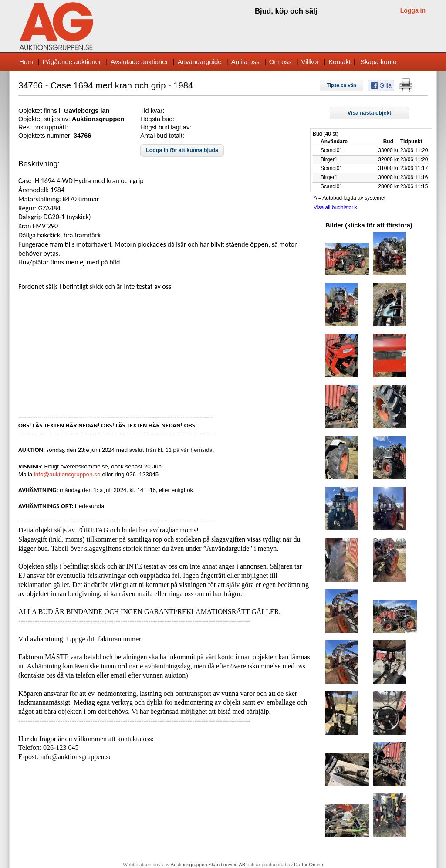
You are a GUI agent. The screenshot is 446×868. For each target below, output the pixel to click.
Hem (26, 62)
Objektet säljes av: (45, 119)
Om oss (280, 62)
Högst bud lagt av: (166, 127)
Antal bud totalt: (162, 136)
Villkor (310, 62)
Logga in (413, 10)
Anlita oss (245, 62)
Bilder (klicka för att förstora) (369, 225)
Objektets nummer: (46, 136)
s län (102, 111)
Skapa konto (378, 62)
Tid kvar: (152, 111)
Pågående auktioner (72, 62)
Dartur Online (309, 865)
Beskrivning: (39, 164)
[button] (341, 85)
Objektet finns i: (41, 111)
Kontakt (340, 62)
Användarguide (200, 62)
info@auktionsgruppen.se (67, 474)
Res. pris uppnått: (43, 127)
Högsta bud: (157, 119)
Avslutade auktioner (139, 62)
